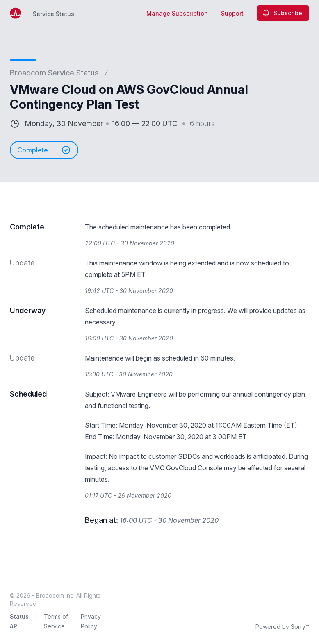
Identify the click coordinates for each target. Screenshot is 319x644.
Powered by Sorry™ (282, 627)
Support (232, 13)
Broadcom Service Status (54, 73)
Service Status (54, 14)
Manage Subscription (177, 13)
